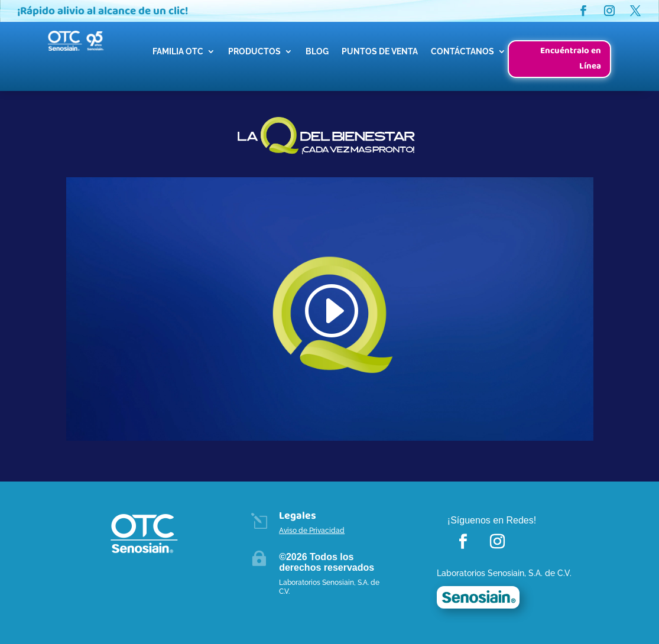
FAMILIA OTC (178, 51)
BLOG (317, 51)
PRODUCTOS (254, 51)
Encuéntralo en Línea (571, 58)
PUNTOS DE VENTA (380, 51)
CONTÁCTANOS (462, 51)
